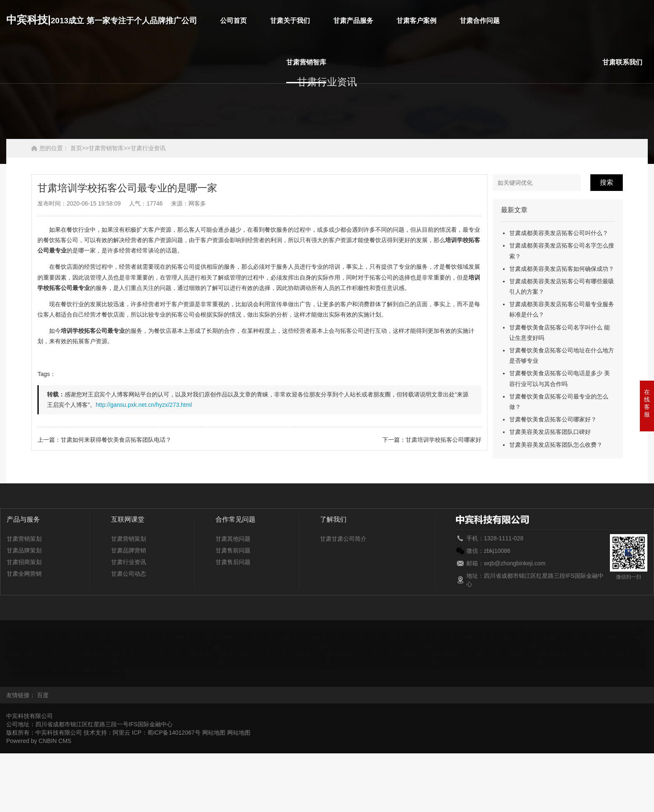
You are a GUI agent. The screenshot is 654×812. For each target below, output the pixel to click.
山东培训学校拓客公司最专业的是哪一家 (391, 658)
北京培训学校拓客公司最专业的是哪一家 (165, 633)
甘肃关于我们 (290, 21)
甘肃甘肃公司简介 (343, 539)
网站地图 (214, 733)
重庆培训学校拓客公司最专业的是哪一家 (272, 633)
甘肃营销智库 (306, 62)
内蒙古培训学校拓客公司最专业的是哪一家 (69, 658)
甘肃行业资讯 (148, 148)
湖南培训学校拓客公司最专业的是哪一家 (173, 649)
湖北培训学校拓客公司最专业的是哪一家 (66, 649)
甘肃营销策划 (24, 539)
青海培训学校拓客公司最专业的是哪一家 (285, 658)
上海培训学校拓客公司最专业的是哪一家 (498, 658)
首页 (76, 148)
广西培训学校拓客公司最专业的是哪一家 (59, 641)
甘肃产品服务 (353, 21)
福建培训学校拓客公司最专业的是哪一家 (378, 633)
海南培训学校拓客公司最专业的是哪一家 (272, 641)
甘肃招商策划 (24, 562)
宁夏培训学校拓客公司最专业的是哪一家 (178, 658)
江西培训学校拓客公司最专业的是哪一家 (386, 649)
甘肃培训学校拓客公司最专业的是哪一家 (485, 633)
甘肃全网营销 (24, 574)
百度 (43, 695)
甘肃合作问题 (480, 21)
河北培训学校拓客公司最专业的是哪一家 (378, 641)
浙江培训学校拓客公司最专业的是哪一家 (72, 674)
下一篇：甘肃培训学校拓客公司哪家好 (432, 440)
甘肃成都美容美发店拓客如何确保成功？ (562, 269)
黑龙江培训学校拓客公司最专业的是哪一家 (488, 641)
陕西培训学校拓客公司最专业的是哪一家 (72, 666)
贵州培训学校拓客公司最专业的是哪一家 (165, 641)
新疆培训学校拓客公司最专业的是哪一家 (391, 666)
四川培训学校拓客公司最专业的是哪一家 (178, 666)
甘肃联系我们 (622, 62)
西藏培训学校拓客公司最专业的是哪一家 (498, 666)
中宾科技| (102, 20)
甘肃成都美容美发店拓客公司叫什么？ (559, 233)
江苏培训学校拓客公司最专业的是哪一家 (279, 649)
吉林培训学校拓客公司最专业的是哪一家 (492, 649)
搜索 (607, 182)
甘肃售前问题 (233, 550)
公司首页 (233, 21)
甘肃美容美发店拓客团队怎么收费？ (556, 445)
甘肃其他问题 (233, 539)
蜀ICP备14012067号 (174, 733)
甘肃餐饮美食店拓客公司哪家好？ (553, 419)
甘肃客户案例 (416, 21)
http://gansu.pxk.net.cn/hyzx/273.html (144, 405)
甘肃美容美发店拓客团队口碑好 (550, 432)
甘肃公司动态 (129, 574)
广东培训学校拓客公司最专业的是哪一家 (591, 633)
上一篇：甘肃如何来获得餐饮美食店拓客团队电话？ (104, 440)
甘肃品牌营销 (129, 550)
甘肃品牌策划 (24, 550)
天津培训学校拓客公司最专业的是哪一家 (285, 666)
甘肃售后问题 (233, 562)
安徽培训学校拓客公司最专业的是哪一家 (59, 633)
